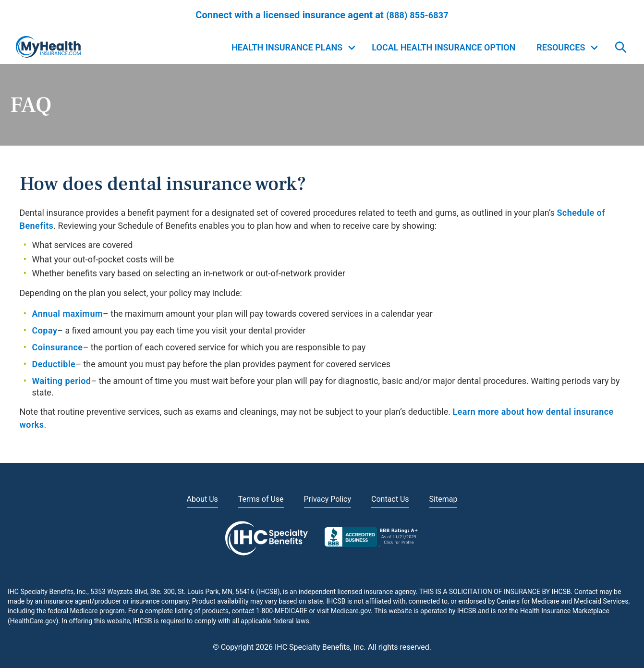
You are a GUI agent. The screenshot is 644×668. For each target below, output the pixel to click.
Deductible (54, 364)
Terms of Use (261, 499)
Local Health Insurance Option (444, 47)
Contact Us (390, 499)
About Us (202, 499)
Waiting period (62, 381)
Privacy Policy (328, 499)
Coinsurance (58, 347)
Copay (45, 330)
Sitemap (444, 499)
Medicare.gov (351, 611)
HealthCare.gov (33, 621)
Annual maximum (67, 314)
